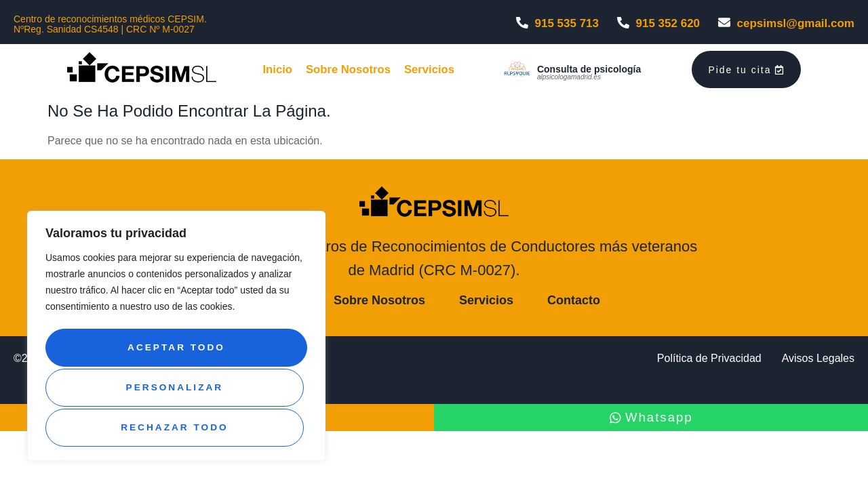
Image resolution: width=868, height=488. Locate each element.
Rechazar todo (174, 390)
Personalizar (174, 352)
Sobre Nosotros (349, 72)
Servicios (435, 72)
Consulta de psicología (594, 71)
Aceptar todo (177, 428)
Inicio (274, 72)
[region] (176, 340)
